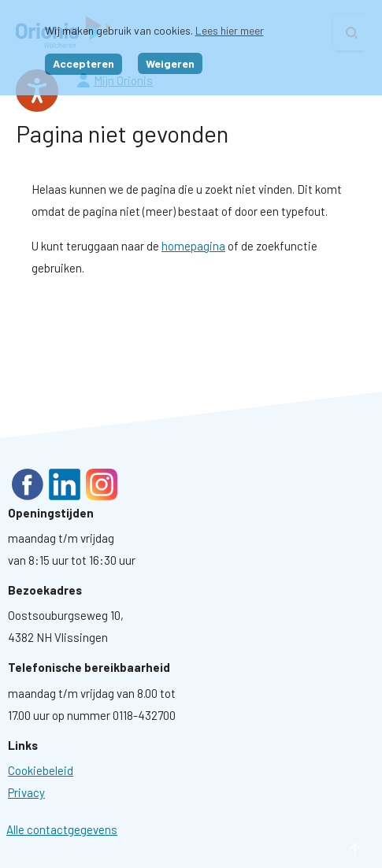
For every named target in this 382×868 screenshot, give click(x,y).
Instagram (102, 484)
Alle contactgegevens (62, 829)
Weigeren (170, 63)
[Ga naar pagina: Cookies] (41, 770)
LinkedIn (65, 484)
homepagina (193, 246)
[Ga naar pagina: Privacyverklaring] (26, 792)
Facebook (28, 484)
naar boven (331, 849)
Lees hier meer (230, 30)
